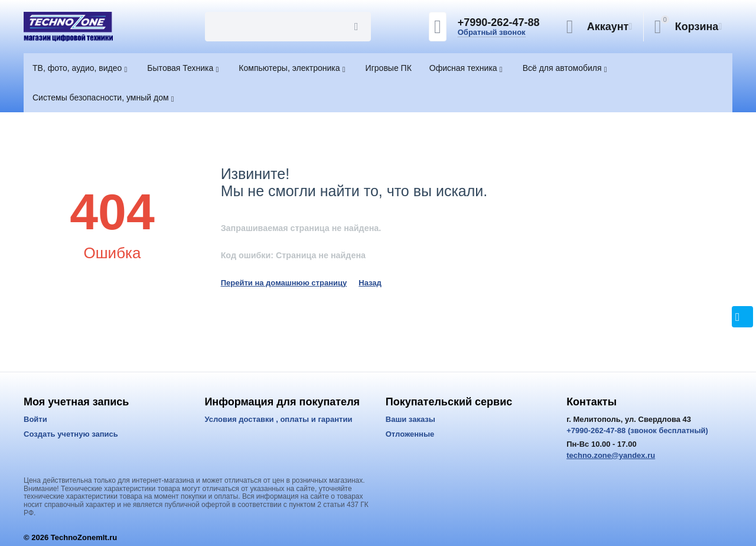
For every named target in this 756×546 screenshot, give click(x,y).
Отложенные (410, 434)
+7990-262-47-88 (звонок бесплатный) (637, 430)
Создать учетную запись (71, 434)
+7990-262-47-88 (499, 22)
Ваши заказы (410, 419)
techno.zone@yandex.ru (611, 455)
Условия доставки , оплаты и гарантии (278, 419)
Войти (35, 419)
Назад (370, 283)
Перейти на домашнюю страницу (284, 283)
